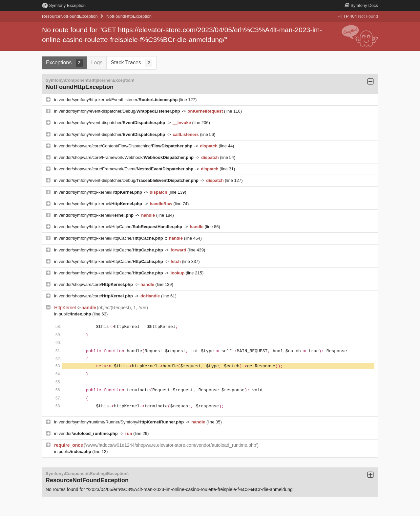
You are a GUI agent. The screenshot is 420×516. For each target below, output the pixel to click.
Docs (361, 5)
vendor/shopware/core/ (96, 284)
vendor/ (89, 433)
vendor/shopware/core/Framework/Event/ (127, 169)
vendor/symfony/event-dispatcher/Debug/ (120, 111)
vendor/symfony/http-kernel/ (101, 192)
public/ (76, 314)
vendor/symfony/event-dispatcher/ (113, 123)
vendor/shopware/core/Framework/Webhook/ (127, 157)
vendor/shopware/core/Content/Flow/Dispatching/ (126, 146)
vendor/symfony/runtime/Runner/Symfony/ (122, 422)
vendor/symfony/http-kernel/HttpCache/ (121, 227)
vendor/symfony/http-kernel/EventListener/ (119, 100)
